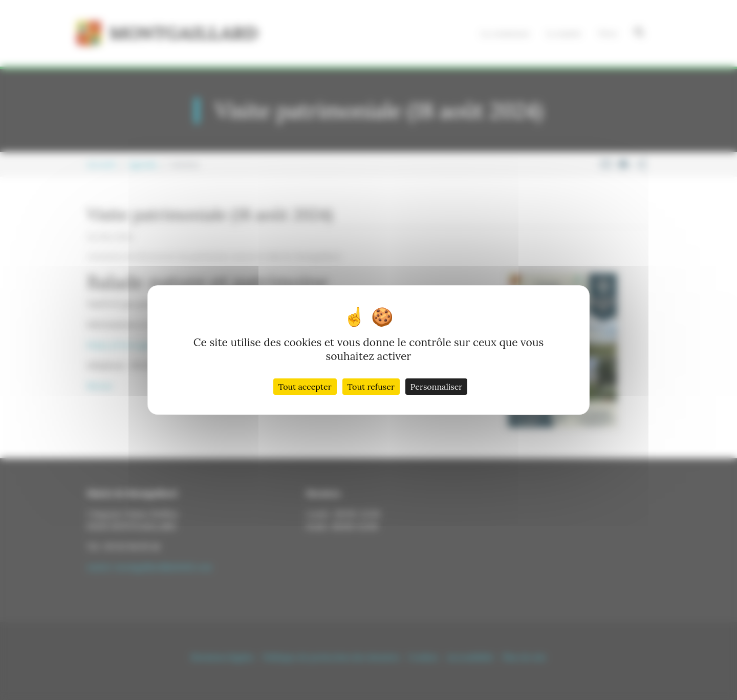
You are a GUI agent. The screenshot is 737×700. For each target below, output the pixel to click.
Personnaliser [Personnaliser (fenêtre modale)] (436, 387)
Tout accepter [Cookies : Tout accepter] (305, 387)
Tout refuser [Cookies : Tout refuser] (371, 387)
